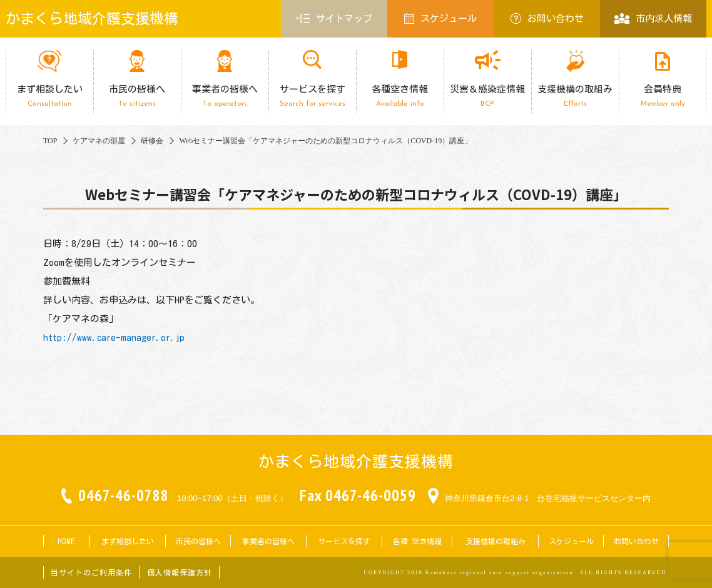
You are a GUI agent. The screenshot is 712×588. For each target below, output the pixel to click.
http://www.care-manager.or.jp (114, 337)
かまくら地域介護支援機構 (92, 18)
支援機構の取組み (575, 96)
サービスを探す (312, 96)
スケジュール (440, 18)
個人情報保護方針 (180, 572)
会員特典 (663, 96)
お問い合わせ (547, 18)
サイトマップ (334, 19)
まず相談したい (49, 96)
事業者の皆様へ (225, 96)
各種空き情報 (400, 96)
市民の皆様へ (137, 96)
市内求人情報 (653, 18)
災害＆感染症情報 (487, 96)
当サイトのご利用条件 (91, 572)
